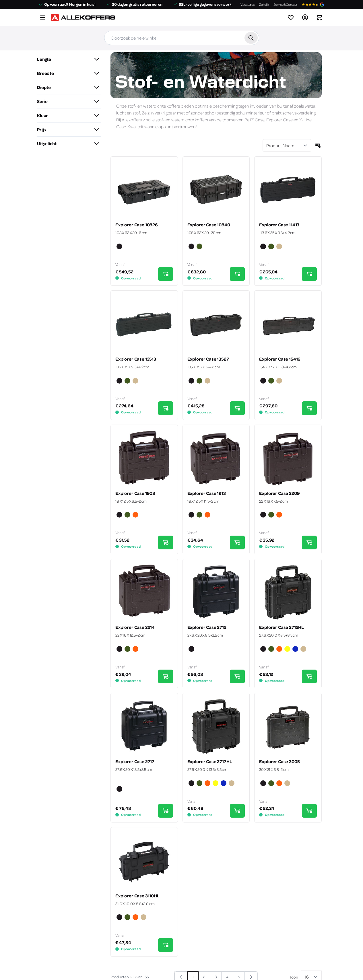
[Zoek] (251, 38)
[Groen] (199, 247)
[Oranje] (135, 515)
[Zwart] (119, 247)
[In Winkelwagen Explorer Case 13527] (237, 408)
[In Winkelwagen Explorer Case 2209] (309, 542)
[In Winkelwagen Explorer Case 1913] (237, 542)
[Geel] (287, 650)
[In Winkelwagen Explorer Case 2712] (237, 676)
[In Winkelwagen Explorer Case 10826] (166, 274)
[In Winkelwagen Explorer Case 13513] (166, 408)
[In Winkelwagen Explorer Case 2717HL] (237, 811)
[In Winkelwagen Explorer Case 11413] (309, 274)
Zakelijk (264, 4)
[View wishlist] (291, 17)
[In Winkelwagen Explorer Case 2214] (166, 676)
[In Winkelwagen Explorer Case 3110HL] (166, 945)
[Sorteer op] (287, 145)
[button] (69, 59)
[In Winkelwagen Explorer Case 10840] (237, 274)
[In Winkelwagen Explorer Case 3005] (309, 811)
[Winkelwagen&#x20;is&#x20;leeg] (319, 17)
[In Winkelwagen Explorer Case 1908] (166, 542)
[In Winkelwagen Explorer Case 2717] (166, 811)
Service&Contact (285, 4)
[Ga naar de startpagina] (83, 17)
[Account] (305, 17)
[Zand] (279, 247)
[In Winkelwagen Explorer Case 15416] (309, 408)
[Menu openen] (43, 17)
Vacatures (247, 4)
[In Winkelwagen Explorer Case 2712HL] (309, 676)
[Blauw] (295, 650)
